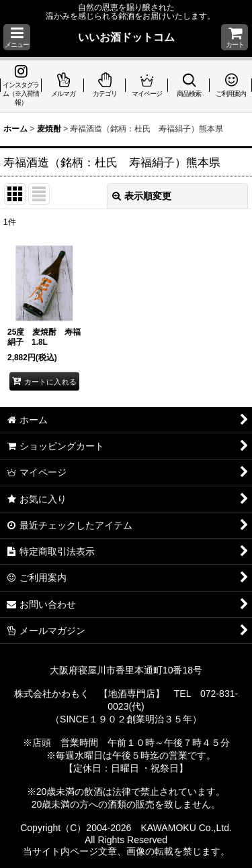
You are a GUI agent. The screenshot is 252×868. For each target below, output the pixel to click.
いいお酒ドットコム (126, 37)
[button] (17, 37)
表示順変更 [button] (142, 196)
